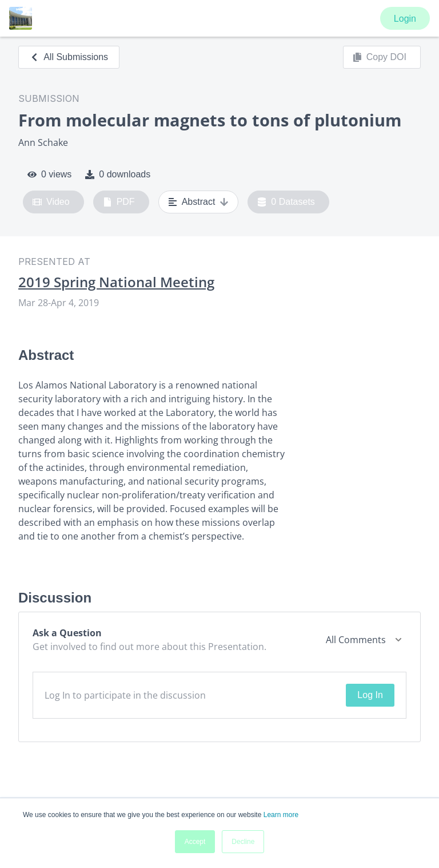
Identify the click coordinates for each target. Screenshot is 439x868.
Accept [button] (195, 842)
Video (51, 202)
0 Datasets (286, 202)
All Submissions (69, 57)
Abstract (199, 202)
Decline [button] (243, 842)
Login (405, 19)
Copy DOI (380, 57)
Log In (370, 695)
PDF (119, 202)
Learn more (281, 815)
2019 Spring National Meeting (116, 282)
